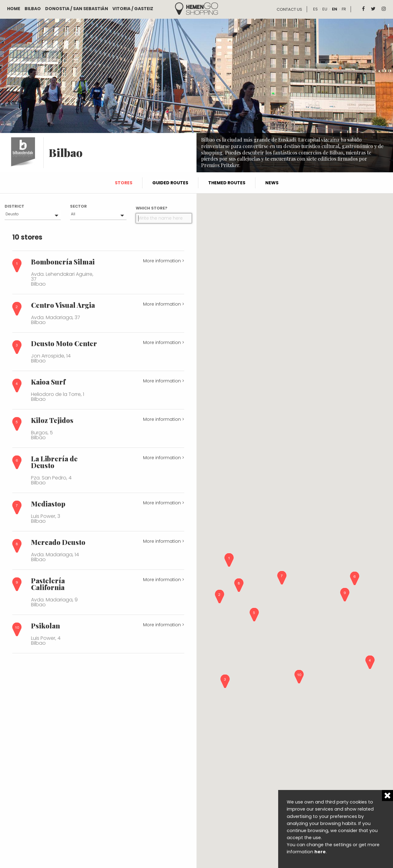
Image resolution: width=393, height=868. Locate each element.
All (73, 214)
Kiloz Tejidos (52, 420)
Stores (124, 183)
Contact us (289, 9)
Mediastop (48, 504)
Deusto (12, 214)
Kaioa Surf (48, 382)
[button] (229, 560)
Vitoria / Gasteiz (133, 9)
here (320, 852)
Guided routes (170, 183)
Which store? (152, 208)
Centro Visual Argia (63, 305)
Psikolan (45, 626)
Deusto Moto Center (64, 343)
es (315, 9)
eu (325, 9)
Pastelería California (48, 584)
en (335, 9)
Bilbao (33, 9)
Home (14, 9)
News (272, 183)
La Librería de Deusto (54, 462)
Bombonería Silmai (63, 262)
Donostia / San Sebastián (77, 9)
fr (344, 9)
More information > (164, 261)
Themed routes (227, 183)
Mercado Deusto (58, 542)
